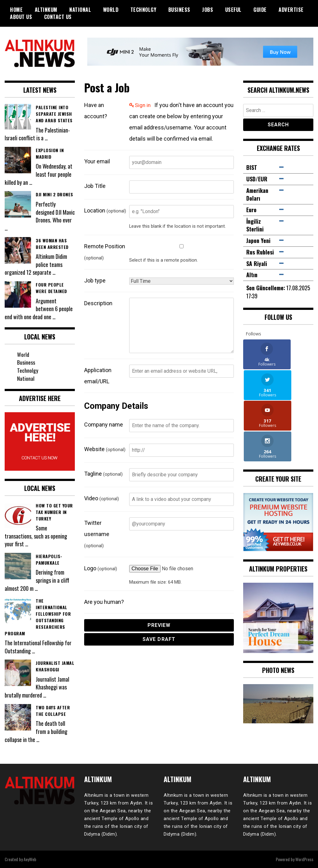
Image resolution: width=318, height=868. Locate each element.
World (111, 10)
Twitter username (97, 534)
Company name (104, 425)
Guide (260, 10)
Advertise (291, 10)
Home (16, 10)
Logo (101, 568)
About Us (21, 17)
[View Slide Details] (278, 616)
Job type (95, 280)
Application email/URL (98, 376)
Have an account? (96, 111)
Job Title (95, 186)
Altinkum (46, 10)
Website (105, 449)
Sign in (143, 105)
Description (98, 303)
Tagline (103, 474)
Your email (97, 161)
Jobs (208, 10)
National (80, 10)
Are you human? (104, 602)
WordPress (304, 859)
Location (105, 210)
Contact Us (58, 17)
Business (179, 10)
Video (102, 498)
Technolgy (143, 10)
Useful (233, 10)
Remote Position (105, 252)
